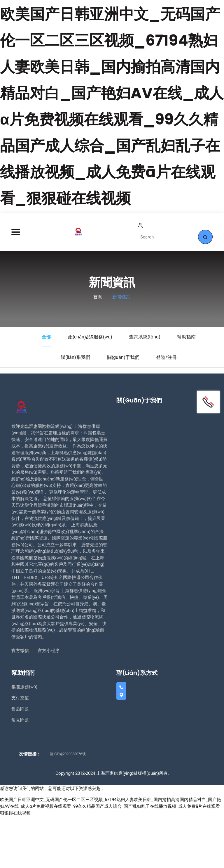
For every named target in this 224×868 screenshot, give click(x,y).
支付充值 (20, 751)
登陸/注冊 (166, 410)
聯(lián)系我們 (75, 410)
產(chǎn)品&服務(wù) (90, 389)
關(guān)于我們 (123, 410)
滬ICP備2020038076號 (68, 806)
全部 (46, 393)
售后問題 (20, 761)
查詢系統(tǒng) (145, 389)
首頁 (98, 350)
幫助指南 (186, 389)
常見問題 (20, 772)
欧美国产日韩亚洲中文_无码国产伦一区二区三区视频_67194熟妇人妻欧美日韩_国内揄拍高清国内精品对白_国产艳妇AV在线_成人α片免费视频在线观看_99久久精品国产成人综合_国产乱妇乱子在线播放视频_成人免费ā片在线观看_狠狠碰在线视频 (111, 858)
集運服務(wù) (24, 739)
